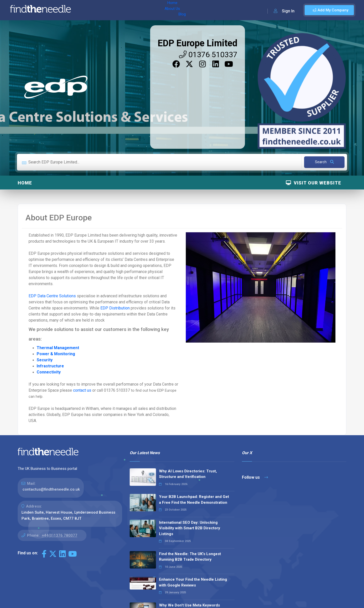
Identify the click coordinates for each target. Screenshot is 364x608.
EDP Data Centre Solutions (52, 296)
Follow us (255, 477)
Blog (126, 10)
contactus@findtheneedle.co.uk (51, 489)
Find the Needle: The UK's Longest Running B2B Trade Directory (190, 557)
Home (89, 10)
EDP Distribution (115, 308)
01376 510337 (208, 55)
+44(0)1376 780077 (60, 535)
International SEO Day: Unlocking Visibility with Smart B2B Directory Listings (190, 528)
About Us (108, 10)
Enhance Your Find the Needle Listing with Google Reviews (193, 582)
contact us (83, 390)
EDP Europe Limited (198, 43)
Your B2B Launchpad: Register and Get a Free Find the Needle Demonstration (194, 500)
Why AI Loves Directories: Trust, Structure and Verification (188, 474)
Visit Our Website (314, 183)
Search (324, 162)
